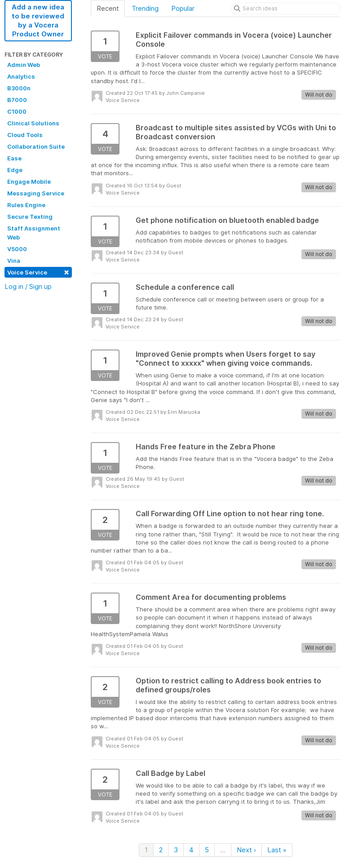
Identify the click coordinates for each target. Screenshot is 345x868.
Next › (246, 850)
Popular (183, 8)
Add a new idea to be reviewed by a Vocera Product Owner (38, 20)
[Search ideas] (286, 9)
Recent (108, 8)
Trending (145, 8)
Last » (277, 850)
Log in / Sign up (28, 286)
